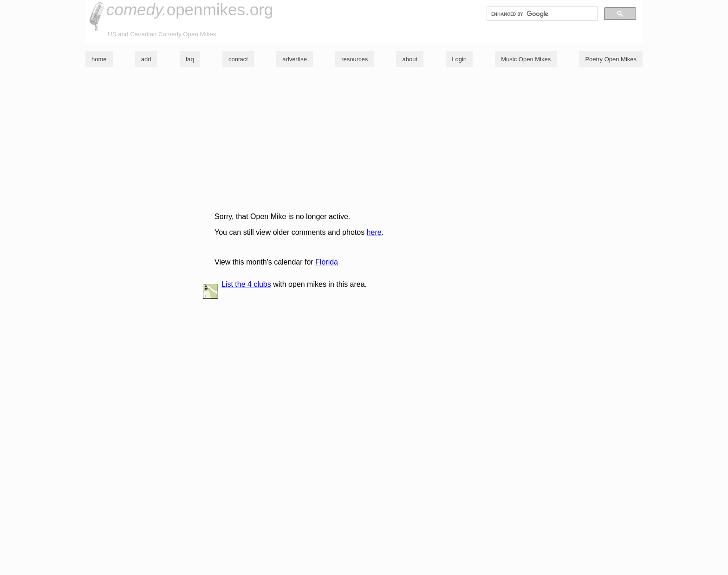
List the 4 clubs (246, 284)
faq (190, 59)
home (99, 59)
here (374, 232)
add (146, 59)
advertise (295, 59)
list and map (210, 291)
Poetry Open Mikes (611, 59)
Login (459, 59)
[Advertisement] (362, 140)
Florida (327, 262)
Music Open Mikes (526, 59)
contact (238, 59)
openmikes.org (190, 10)
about (410, 59)
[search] (541, 14)
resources (354, 59)
